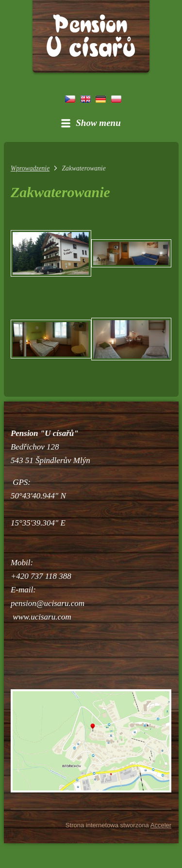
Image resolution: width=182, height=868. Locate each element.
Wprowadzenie (30, 168)
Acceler (161, 825)
